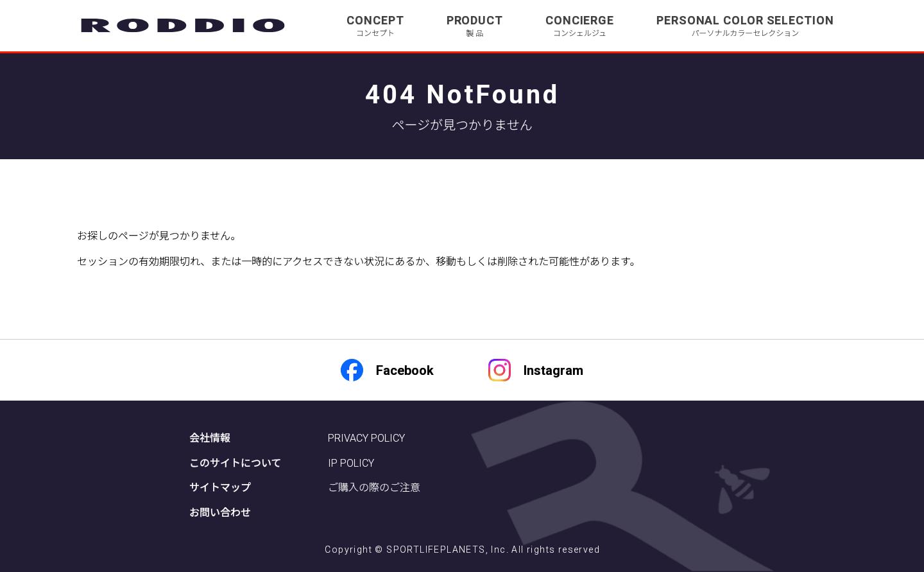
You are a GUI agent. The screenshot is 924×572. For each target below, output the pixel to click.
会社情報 (210, 438)
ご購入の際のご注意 (374, 488)
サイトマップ (220, 488)
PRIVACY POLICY (366, 438)
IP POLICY (351, 463)
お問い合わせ (220, 513)
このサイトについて (235, 463)
